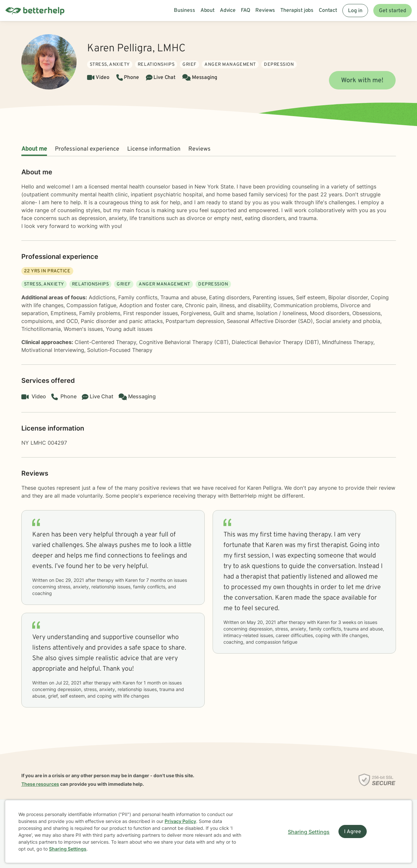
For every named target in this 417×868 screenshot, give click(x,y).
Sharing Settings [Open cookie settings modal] (309, 832)
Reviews (199, 149)
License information (154, 149)
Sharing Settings (68, 849)
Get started (393, 11)
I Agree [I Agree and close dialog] (353, 832)
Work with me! (362, 81)
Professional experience (87, 149)
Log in (355, 11)
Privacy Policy (180, 821)
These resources (40, 784)
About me (34, 149)
